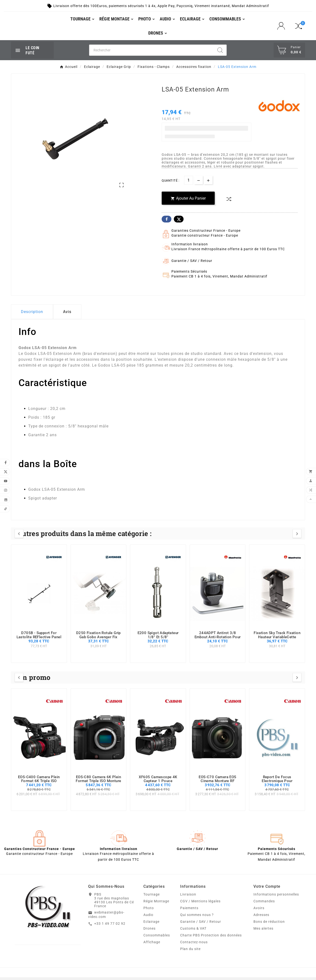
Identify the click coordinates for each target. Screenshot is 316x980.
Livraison (188, 897)
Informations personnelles (276, 897)
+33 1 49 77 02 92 (110, 926)
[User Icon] (283, 27)
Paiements (189, 911)
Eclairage (151, 924)
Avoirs (259, 911)
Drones (149, 931)
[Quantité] (189, 183)
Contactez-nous (194, 945)
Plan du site (190, 952)
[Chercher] (152, 53)
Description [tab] (32, 314)
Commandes (264, 904)
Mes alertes (263, 931)
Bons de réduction (269, 924)
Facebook (167, 222)
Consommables (157, 938)
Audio (148, 917)
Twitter (179, 222)
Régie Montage (156, 904)
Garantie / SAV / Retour (201, 924)
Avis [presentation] (67, 314)
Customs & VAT (193, 931)
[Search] (220, 53)
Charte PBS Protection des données (211, 938)
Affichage (152, 945)
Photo (149, 911)
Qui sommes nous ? (197, 917)
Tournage (152, 897)
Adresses (261, 917)
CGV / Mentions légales (200, 904)
